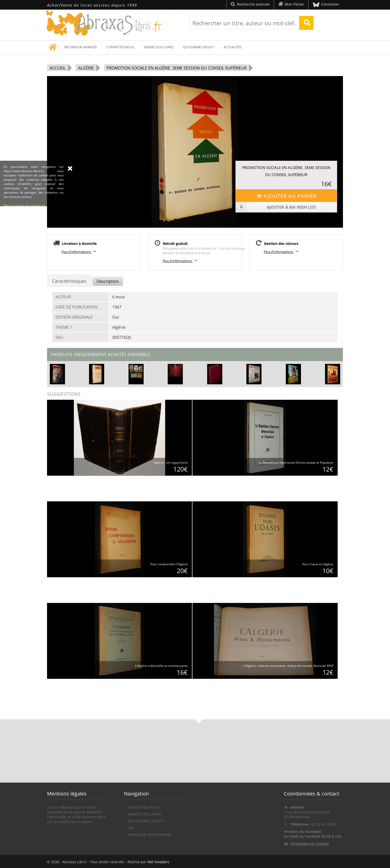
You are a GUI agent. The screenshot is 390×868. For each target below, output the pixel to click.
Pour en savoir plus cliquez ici (24, 239)
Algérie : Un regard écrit (171, 463)
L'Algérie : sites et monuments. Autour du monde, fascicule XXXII (288, 666)
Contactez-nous (120, 47)
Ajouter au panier (286, 196)
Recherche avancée (81, 47)
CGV (131, 828)
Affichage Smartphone (149, 835)
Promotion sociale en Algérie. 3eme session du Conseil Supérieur (177, 68)
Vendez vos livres (159, 47)
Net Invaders (158, 862)
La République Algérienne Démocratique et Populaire (296, 463)
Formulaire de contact (309, 844)
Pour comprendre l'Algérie (169, 564)
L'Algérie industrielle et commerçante (161, 666)
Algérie (86, 68)
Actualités (233, 47)
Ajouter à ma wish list (276, 207)
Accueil (58, 68)
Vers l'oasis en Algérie (318, 564)
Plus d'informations (80, 251)
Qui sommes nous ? (199, 47)
